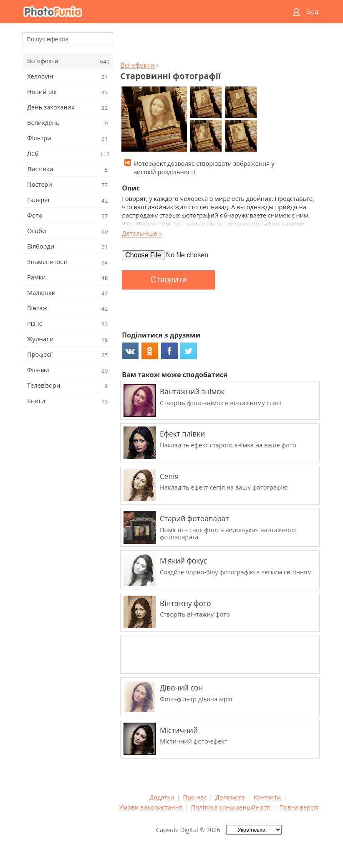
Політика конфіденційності (231, 807)
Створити (169, 279)
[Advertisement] (219, 44)
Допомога (230, 797)
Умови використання (151, 807)
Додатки (162, 797)
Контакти (267, 797)
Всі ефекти (137, 65)
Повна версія (299, 807)
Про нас (195, 797)
